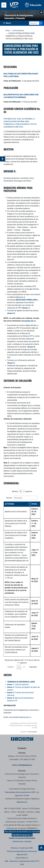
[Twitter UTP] (16, 739)
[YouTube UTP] (20, 739)
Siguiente (33, 667)
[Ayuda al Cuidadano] (32, 739)
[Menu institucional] (4, 5)
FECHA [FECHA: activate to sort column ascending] (34, 504)
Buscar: (22, 498)
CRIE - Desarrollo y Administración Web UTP (21, 861)
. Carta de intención (18, 684)
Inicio (8, 31)
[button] (41, 12)
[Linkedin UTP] (28, 739)
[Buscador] (41, 23)
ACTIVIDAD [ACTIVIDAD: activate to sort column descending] (9, 504)
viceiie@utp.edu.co (25, 765)
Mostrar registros (22, 491)
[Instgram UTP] (24, 739)
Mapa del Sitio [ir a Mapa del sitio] (22, 855)
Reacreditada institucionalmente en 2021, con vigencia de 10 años (22, 794)
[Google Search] (34, 23)
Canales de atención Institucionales (22, 838)
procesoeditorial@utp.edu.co (20, 717)
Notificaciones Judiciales (22, 841)
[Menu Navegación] (7, 23)
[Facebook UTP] (13, 739)
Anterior (11, 667)
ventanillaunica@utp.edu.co (22, 835)
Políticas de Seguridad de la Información (22, 851)
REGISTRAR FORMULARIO (26, 300)
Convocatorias (18, 31)
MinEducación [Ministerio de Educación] (22, 802)
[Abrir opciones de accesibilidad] (3, 159)
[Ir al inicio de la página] (41, 848)
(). (11, 363)
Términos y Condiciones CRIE (22, 848)
